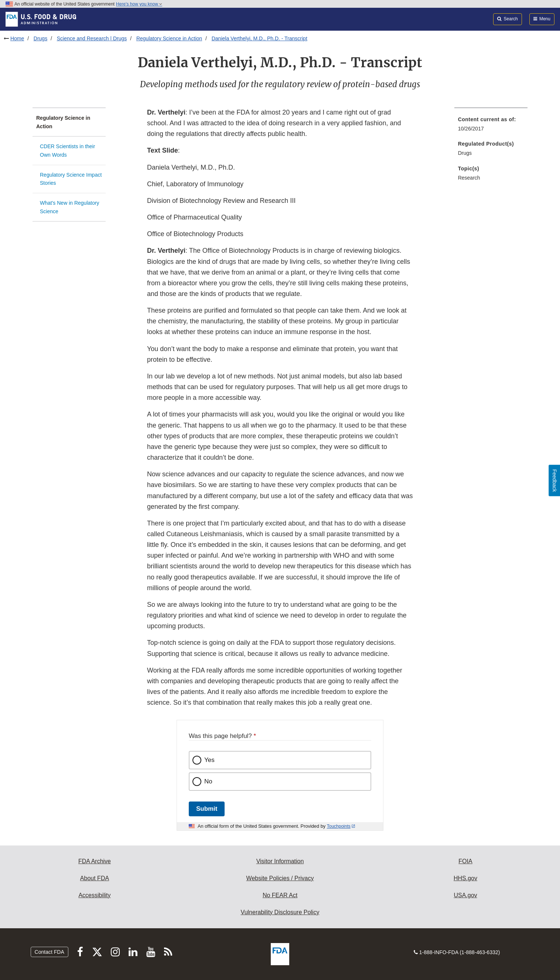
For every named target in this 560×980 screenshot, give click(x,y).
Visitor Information (280, 861)
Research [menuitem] (469, 178)
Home (17, 38)
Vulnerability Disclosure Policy (280, 912)
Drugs (40, 38)
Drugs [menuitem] (465, 153)
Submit (207, 809)
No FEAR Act (280, 895)
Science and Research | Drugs (92, 38)
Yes (209, 760)
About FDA (95, 878)
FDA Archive (95, 861)
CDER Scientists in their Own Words (67, 151)
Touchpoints (339, 826)
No (208, 781)
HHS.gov (465, 878)
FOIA (465, 861)
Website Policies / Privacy (280, 878)
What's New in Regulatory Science (70, 207)
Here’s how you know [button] (139, 4)
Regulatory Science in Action (169, 38)
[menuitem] (491, 126)
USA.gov (465, 895)
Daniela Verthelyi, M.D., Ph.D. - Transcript (259, 38)
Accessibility (94, 895)
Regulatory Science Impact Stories (71, 179)
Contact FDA (49, 952)
